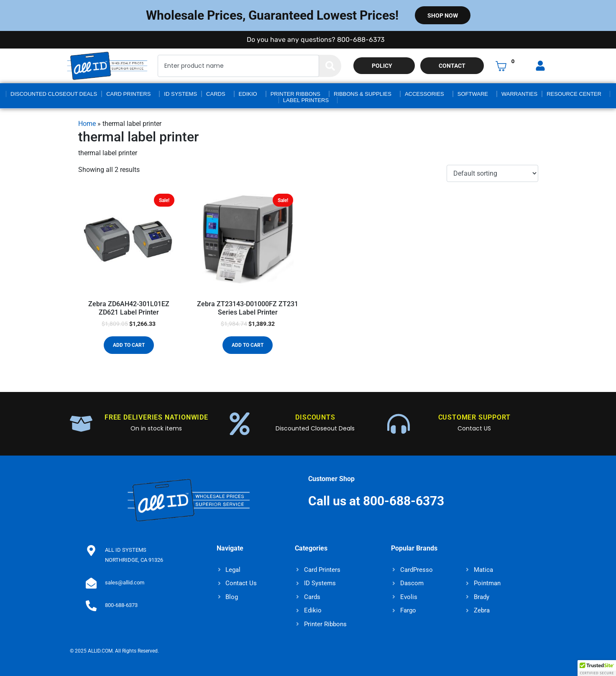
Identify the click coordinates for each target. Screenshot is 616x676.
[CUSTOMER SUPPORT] (399, 424)
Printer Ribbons (295, 94)
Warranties (519, 94)
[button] (597, 668)
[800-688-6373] (91, 605)
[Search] (330, 66)
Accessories (424, 94)
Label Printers (306, 100)
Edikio (248, 94)
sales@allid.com (124, 583)
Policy (382, 66)
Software (473, 94)
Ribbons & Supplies (363, 94)
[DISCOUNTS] (240, 424)
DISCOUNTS (315, 417)
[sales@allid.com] (91, 583)
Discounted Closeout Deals (54, 94)
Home (87, 124)
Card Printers (128, 94)
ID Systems (180, 94)
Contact (452, 66)
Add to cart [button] (129, 345)
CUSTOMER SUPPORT (474, 417)
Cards (216, 94)
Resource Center (574, 94)
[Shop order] (492, 173)
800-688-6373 (120, 605)
